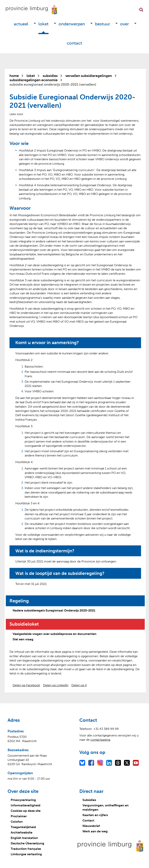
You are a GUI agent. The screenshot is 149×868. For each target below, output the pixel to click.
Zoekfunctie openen (141, 10)
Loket (43, 24)
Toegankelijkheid (23, 827)
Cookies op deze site (26, 811)
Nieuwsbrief (91, 826)
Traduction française (26, 849)
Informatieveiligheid (26, 805)
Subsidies (89, 800)
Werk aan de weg (95, 831)
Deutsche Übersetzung (27, 843)
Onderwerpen (72, 24)
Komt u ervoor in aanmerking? (48, 343)
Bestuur (103, 24)
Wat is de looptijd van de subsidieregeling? (62, 573)
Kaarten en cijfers (95, 815)
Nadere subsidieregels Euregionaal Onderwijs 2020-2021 (54, 610)
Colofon (17, 822)
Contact (74, 43)
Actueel (21, 24)
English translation (24, 838)
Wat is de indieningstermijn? (46, 551)
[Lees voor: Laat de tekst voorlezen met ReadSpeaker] (16, 114)
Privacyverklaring (23, 800)
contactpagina (100, 740)
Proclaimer (19, 816)
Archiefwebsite (22, 832)
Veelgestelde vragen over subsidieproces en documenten (55, 634)
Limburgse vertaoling (26, 854)
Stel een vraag (23, 639)
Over (124, 24)
